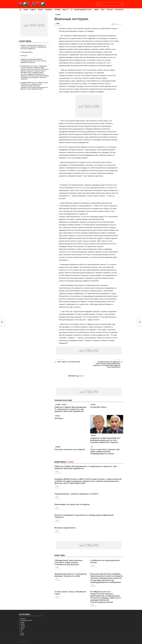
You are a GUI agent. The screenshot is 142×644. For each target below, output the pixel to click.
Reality (65, 10)
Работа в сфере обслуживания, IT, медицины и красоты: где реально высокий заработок (71, 409)
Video (96, 10)
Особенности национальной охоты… (105, 561)
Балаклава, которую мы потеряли (72, 504)
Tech (102, 10)
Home (26, 10)
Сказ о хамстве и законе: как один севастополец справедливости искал (105, 451)
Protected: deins (98, 407)
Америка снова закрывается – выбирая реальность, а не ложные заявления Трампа (106, 440)
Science (33, 10)
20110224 (59, 418)
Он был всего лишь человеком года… (70, 593)
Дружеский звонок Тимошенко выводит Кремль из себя (71, 575)
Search (121, 5)
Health (23, 622)
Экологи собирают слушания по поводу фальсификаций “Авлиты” (84, 516)
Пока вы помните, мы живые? (70, 449)
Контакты (119, 10)
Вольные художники (65, 528)
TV (71, 10)
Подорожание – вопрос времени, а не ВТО (76, 494)
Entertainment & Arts (83, 10)
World (41, 10)
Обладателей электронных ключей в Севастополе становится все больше (69, 562)
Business (49, 10)
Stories (57, 10)
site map (110, 10)
